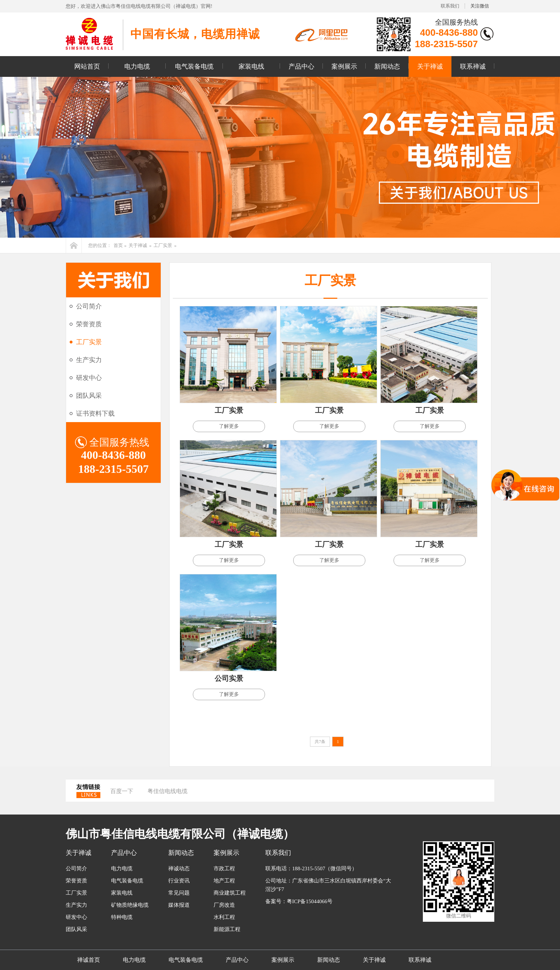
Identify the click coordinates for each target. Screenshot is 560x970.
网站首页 (87, 66)
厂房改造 (224, 905)
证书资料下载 (95, 414)
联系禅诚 (473, 66)
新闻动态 (387, 66)
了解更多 (229, 426)
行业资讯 (179, 881)
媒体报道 (179, 905)
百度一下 (122, 791)
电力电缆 (137, 66)
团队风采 (89, 396)
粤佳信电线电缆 (167, 791)
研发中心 (89, 378)
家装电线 (251, 66)
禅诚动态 (179, 868)
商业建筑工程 (230, 893)
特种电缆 (122, 917)
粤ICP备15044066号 (310, 901)
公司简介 (89, 306)
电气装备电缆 (194, 66)
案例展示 (344, 66)
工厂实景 (163, 245)
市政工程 (224, 868)
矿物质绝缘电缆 (130, 905)
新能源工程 (227, 929)
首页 (118, 245)
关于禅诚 (430, 66)
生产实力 (89, 360)
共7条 (320, 742)
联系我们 (450, 6)
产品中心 (301, 66)
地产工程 (224, 881)
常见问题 (179, 893)
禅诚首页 (89, 960)
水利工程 (224, 917)
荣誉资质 (89, 324)
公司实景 (229, 678)
